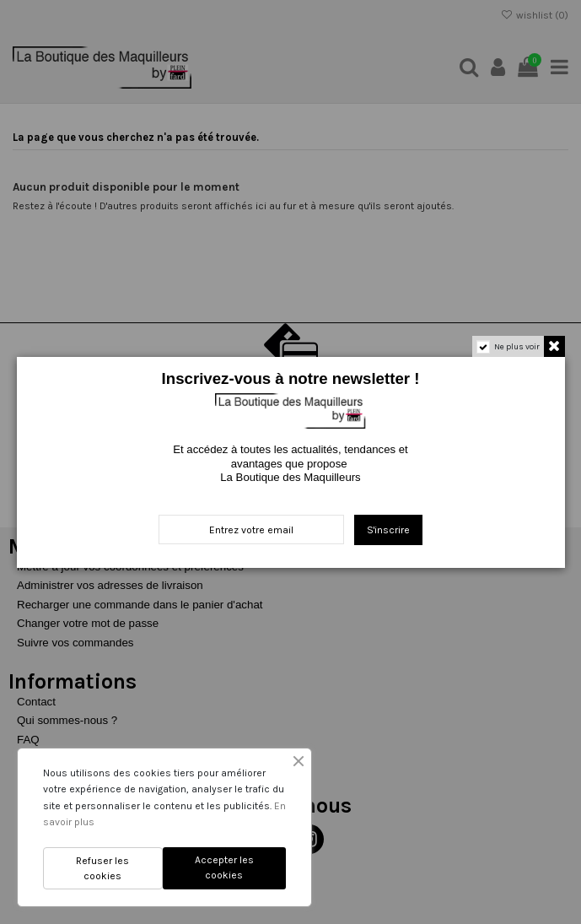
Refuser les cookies (102, 868)
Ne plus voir (517, 347)
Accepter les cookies (224, 867)
